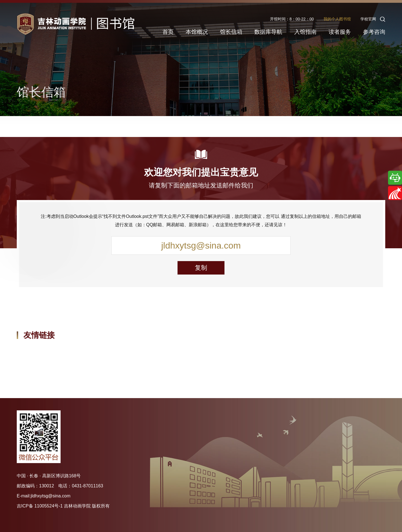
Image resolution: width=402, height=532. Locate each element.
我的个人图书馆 (337, 19)
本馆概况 (197, 32)
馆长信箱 (231, 32)
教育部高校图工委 (85, 354)
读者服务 (340, 32)
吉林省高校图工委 (196, 354)
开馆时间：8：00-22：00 (292, 19)
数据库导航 (268, 32)
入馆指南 (305, 32)
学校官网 (368, 19)
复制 (201, 268)
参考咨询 (374, 32)
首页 (168, 32)
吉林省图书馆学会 (141, 354)
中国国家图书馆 (32, 354)
